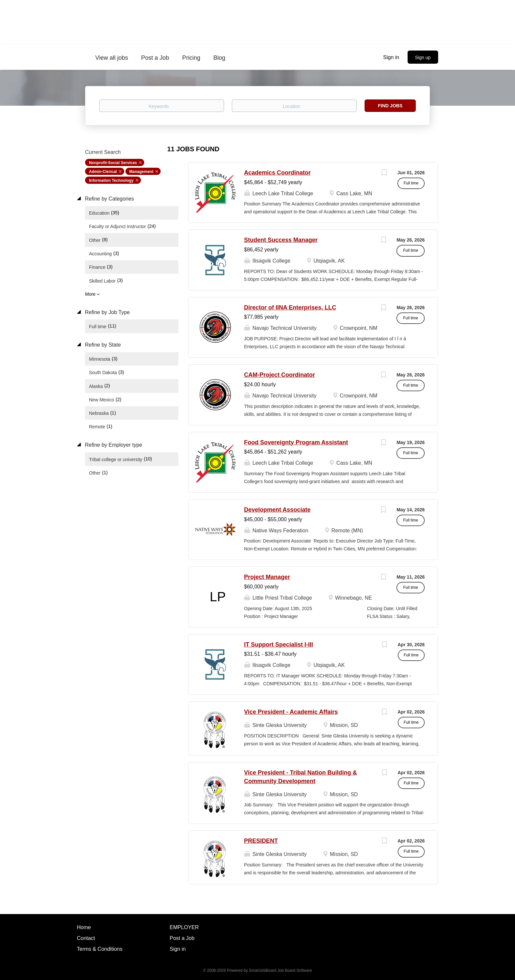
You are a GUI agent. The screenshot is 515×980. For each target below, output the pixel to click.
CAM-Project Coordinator (280, 375)
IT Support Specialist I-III (279, 645)
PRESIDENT (261, 841)
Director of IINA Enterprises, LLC (290, 308)
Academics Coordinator (277, 173)
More (90, 294)
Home (84, 927)
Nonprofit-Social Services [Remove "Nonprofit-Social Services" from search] (113, 163)
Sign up (423, 57)
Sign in (391, 57)
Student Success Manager (281, 240)
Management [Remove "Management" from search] (141, 172)
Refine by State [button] (102, 345)
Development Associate (277, 510)
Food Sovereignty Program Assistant (296, 442)
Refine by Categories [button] (109, 199)
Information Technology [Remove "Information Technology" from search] (111, 181)
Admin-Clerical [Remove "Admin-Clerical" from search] (103, 172)
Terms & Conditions (100, 949)
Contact (86, 938)
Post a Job (182, 938)
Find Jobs (390, 106)
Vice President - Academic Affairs (291, 712)
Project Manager (267, 577)
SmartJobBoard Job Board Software (280, 970)
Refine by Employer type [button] (113, 445)
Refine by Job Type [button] (107, 312)
